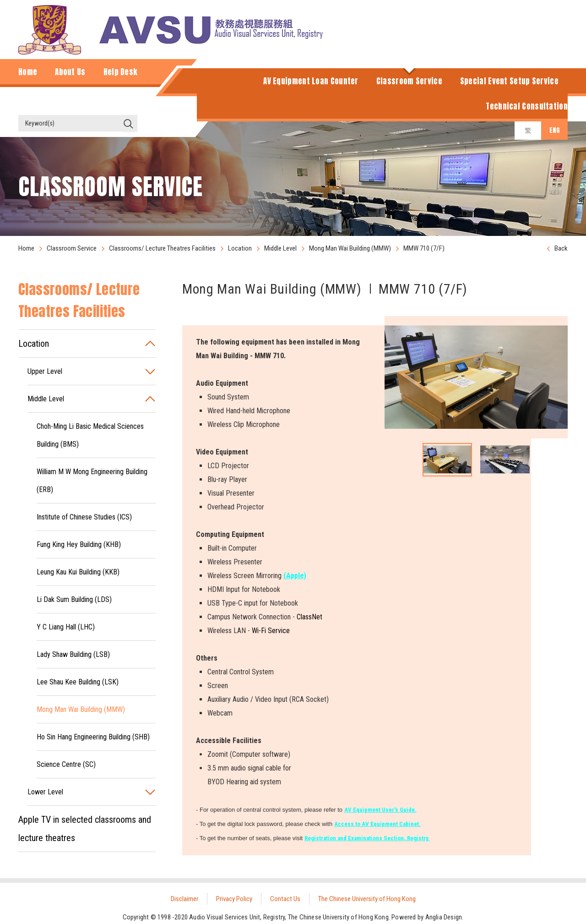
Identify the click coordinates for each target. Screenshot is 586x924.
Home (26, 248)
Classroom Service (72, 248)
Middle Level (280, 248)
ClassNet (309, 617)
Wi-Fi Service (271, 631)
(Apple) (295, 576)
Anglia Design (444, 917)
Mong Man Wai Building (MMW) (350, 248)
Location (240, 248)
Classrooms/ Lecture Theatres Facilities (162, 248)
